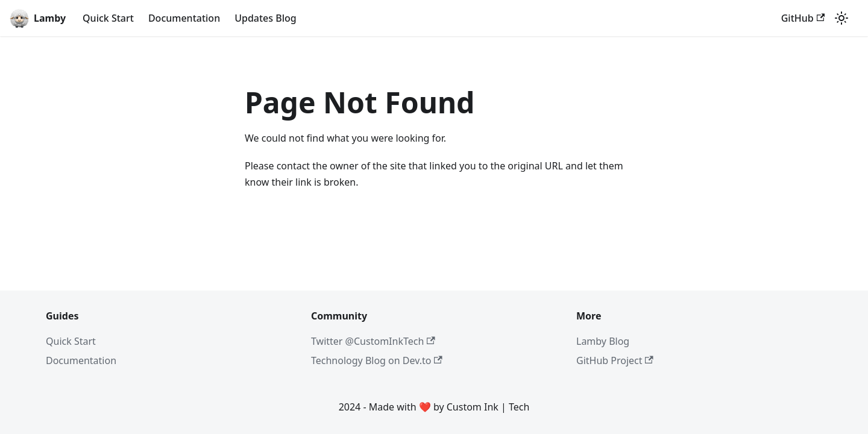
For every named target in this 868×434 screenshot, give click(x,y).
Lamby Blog (603, 341)
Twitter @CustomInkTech (373, 341)
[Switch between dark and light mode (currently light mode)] (841, 18)
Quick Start (108, 18)
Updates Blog (266, 18)
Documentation (184, 18)
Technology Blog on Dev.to (377, 360)
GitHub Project (615, 360)
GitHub (803, 18)
